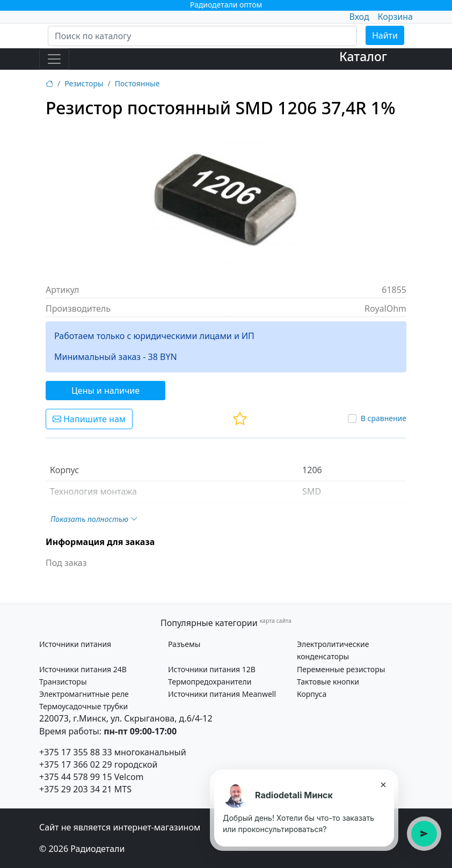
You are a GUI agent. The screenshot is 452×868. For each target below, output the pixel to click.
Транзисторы (63, 682)
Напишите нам (89, 419)
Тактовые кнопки (328, 682)
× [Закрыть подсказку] (383, 784)
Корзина (395, 17)
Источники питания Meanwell (222, 694)
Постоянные (137, 83)
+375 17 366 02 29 (76, 764)
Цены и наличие (105, 391)
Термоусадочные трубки (83, 706)
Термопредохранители (210, 682)
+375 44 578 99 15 (76, 777)
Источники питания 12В (212, 669)
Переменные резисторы (341, 669)
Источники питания (75, 644)
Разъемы (184, 644)
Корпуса (312, 694)
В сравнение (384, 418)
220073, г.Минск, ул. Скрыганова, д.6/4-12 (126, 718)
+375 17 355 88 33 (76, 752)
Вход (359, 17)
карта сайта (276, 621)
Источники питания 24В (83, 669)
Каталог (363, 56)
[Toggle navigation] (54, 59)
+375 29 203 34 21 (76, 789)
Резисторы (84, 83)
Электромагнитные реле (84, 694)
